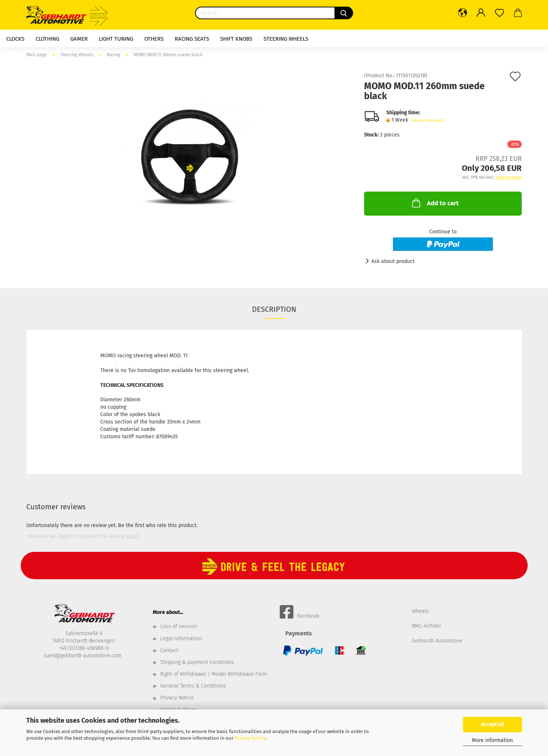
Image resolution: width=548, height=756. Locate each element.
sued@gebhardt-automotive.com (83, 656)
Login (133, 536)
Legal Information (181, 639)
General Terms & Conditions (193, 686)
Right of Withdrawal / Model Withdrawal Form (214, 674)
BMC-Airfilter (426, 626)
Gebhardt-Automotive (437, 641)
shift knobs (236, 39)
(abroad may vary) (428, 120)
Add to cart (435, 203)
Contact (169, 650)
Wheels (420, 611)
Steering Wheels (286, 39)
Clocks (15, 39)
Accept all (492, 724)
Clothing (47, 39)
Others (154, 39)
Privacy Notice (250, 738)
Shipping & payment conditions (197, 662)
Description (274, 309)
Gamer (79, 39)
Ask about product (393, 261)
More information (492, 740)
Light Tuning (116, 39)
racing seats (192, 39)
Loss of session (179, 626)
